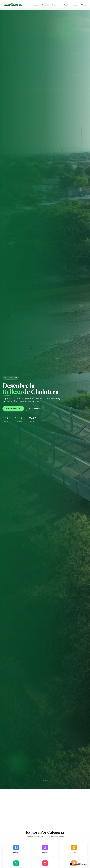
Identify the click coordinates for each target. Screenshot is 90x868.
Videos (75, 5)
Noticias (36, 5)
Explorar (56, 5)
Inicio (27, 5)
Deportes (46, 5)
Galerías (67, 5)
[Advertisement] (45, 806)
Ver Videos (35, 409)
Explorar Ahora (13, 409)
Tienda (84, 5)
